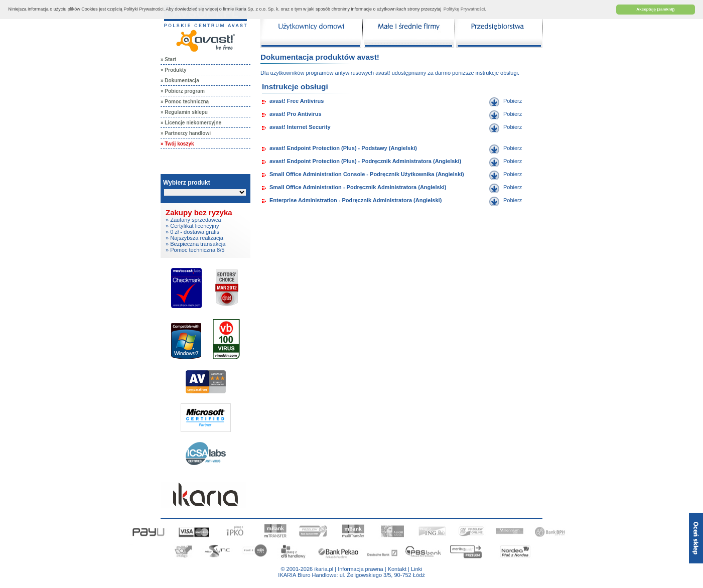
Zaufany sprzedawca (196, 220)
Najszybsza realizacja (197, 238)
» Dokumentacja (180, 81)
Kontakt (397, 569)
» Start (168, 59)
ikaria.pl (324, 569)
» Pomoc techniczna (185, 102)
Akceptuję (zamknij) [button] (655, 9)
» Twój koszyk (177, 144)
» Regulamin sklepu (184, 112)
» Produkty (174, 70)
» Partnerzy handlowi (186, 133)
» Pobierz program (183, 91)
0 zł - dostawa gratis (195, 232)
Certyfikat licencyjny (194, 226)
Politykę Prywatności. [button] (465, 9)
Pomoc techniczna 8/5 (197, 250)
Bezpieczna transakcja (198, 244)
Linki (417, 569)
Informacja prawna (361, 569)
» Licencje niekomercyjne (191, 123)
